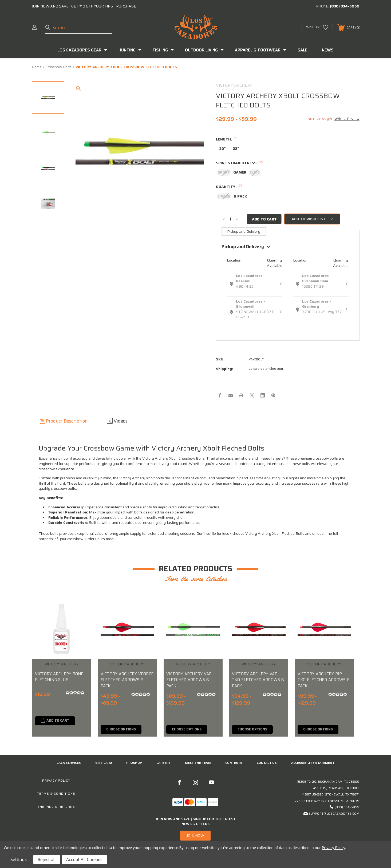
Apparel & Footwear (261, 50)
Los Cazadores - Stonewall (250, 304)
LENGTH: (227, 139)
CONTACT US (267, 763)
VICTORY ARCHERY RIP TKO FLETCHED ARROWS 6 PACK (324, 680)
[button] (195, 836)
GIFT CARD (104, 763)
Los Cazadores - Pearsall (250, 279)
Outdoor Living (204, 50)
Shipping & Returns (56, 807)
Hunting (130, 50)
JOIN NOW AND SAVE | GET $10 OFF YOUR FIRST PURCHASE (84, 6)
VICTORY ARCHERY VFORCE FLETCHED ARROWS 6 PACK (127, 680)
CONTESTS (234, 763)
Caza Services (69, 763)
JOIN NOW (195, 836)
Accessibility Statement (313, 763)
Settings (19, 859)
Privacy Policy (56, 781)
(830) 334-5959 (345, 6)
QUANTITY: (229, 187)
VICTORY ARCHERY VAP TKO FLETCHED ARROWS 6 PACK (258, 680)
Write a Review (347, 119)
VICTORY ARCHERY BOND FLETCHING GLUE (59, 677)
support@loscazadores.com (334, 814)
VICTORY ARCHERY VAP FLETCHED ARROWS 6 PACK (189, 680)
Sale (303, 50)
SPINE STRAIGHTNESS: (240, 163)
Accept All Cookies (84, 859)
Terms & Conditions (56, 794)
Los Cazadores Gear (82, 50)
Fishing (163, 50)
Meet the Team (198, 763)
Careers (163, 763)
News (328, 50)
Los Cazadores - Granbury (317, 304)
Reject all (47, 859)
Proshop (134, 763)
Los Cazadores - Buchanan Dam (317, 279)
